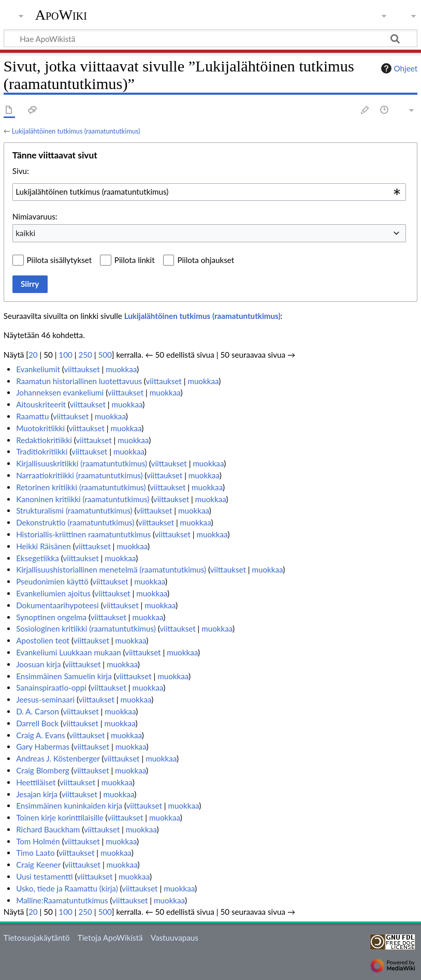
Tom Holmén (38, 841)
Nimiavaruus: (35, 216)
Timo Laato (35, 853)
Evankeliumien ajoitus (53, 593)
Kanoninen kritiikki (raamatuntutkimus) (83, 499)
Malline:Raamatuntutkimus (62, 900)
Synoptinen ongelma (51, 617)
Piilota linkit (135, 260)
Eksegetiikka (38, 558)
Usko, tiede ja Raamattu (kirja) (67, 888)
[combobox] (209, 192)
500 (105, 355)
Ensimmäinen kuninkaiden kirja (69, 806)
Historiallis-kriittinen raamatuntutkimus (83, 534)
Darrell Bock (37, 723)
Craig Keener (38, 865)
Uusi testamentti (45, 876)
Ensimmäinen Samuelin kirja (64, 676)
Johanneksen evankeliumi (60, 392)
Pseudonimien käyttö (52, 581)
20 (33, 355)
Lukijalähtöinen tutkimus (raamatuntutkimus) (76, 131)
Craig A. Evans (40, 735)
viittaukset (82, 369)
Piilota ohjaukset (206, 260)
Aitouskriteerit (41, 404)
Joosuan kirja (38, 664)
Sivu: (21, 171)
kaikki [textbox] (25, 233)
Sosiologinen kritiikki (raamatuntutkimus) (86, 628)
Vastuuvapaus (175, 938)
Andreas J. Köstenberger (58, 758)
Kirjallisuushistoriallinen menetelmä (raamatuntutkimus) (111, 569)
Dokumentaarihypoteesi (57, 605)
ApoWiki (61, 15)
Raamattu (32, 416)
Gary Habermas (43, 747)
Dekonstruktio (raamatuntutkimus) (75, 522)
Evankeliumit (38, 369)
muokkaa (121, 369)
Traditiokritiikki (42, 451)
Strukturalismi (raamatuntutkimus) (74, 510)
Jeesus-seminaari (45, 699)
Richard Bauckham (48, 829)
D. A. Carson (38, 711)
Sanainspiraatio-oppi (51, 688)
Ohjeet (398, 68)
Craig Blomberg (43, 770)
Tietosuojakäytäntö (37, 938)
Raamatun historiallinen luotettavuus (79, 381)
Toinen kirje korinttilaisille (60, 817)
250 (85, 355)
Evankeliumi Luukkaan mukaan (69, 652)
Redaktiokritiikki (44, 440)
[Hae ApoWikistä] (210, 38)
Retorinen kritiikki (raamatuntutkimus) (81, 487)
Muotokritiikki (40, 428)
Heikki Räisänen (43, 546)
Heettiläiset (36, 782)
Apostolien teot (43, 640)
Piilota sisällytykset (60, 260)
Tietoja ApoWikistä (110, 938)
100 (65, 355)
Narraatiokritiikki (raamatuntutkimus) (79, 475)
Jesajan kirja (37, 794)
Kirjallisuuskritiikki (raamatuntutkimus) (82, 463)
